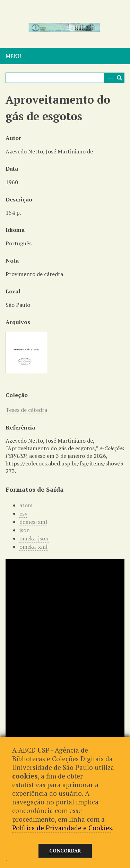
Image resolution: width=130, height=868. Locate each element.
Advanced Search (109, 78)
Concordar (65, 851)
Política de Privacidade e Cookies (62, 828)
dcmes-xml (33, 522)
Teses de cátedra (26, 410)
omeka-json (34, 538)
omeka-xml (33, 547)
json (25, 530)
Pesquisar (119, 78)
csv (23, 513)
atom (26, 505)
